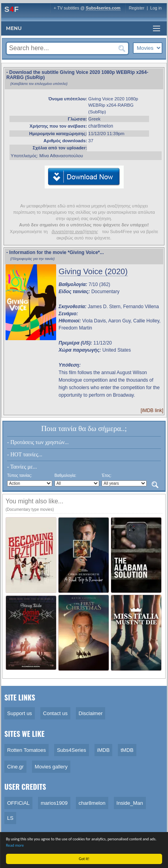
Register (137, 8)
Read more (15, 845)
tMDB (127, 750)
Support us (20, 713)
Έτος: (107, 475)
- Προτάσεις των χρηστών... (38, 442)
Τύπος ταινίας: (20, 475)
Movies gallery (51, 767)
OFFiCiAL (18, 803)
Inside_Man (130, 803)
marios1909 (54, 803)
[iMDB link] (152, 410)
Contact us (55, 713)
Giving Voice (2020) (93, 271)
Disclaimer (91, 713)
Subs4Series (72, 750)
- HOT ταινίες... (25, 455)
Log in (156, 8)
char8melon (101, 126)
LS (10, 818)
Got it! (84, 859)
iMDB (104, 750)
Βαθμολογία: (65, 475)
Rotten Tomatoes (26, 750)
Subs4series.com (103, 8)
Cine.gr (15, 767)
